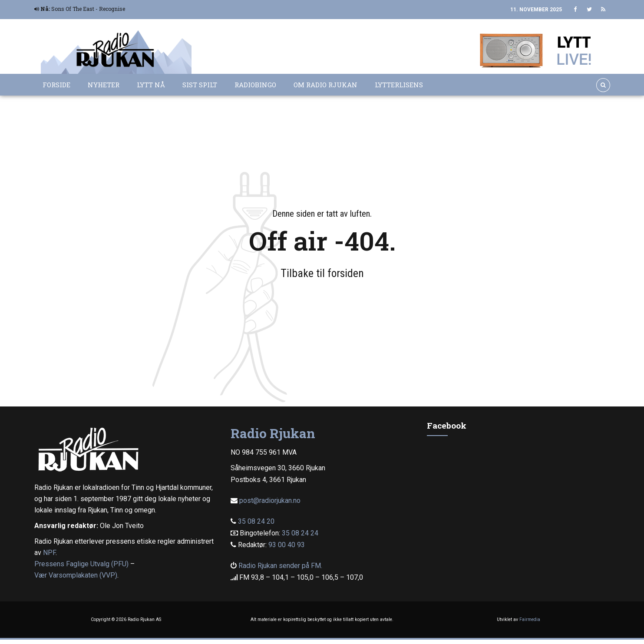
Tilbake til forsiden (322, 273)
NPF (49, 553)
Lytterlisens (399, 85)
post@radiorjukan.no (270, 500)
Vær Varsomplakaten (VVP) (76, 575)
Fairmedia (530, 619)
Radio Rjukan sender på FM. (280, 566)
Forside (56, 85)
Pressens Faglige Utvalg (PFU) (81, 564)
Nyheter (104, 85)
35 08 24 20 (256, 521)
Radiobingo (255, 85)
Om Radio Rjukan (325, 85)
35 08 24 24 (300, 533)
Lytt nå (151, 85)
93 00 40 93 (287, 545)
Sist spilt (200, 85)
